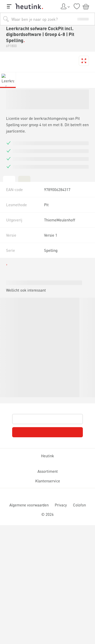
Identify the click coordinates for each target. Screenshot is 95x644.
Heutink (48, 456)
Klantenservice (47, 481)
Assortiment (48, 471)
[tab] (9, 179)
